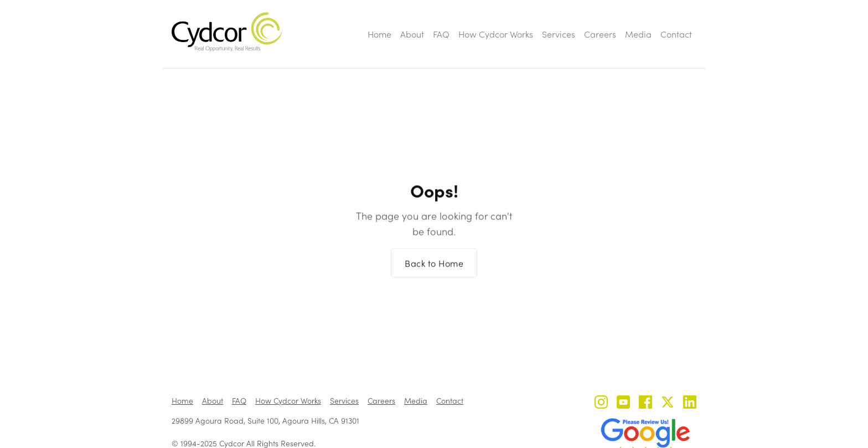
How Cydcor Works (496, 34)
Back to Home (434, 269)
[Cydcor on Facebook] (645, 403)
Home (379, 34)
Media (638, 34)
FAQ (441, 34)
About (412, 34)
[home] (227, 32)
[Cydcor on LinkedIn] (690, 403)
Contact (676, 34)
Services (559, 34)
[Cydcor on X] (668, 403)
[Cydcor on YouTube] (623, 403)
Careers (600, 34)
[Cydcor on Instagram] (601, 403)
